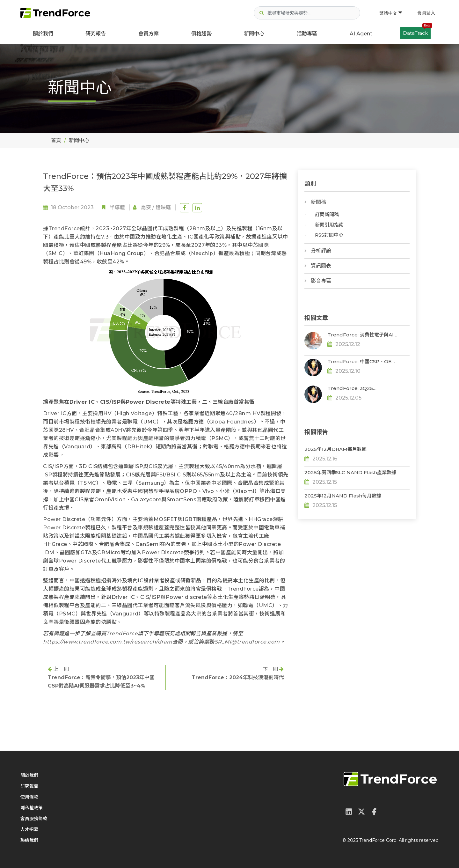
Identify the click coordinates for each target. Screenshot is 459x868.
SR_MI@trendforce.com (247, 642)
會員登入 (426, 13)
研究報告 (96, 34)
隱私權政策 (32, 808)
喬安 (146, 207)
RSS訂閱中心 (329, 235)
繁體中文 (391, 13)
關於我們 (43, 34)
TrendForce (64, 228)
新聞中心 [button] (254, 34)
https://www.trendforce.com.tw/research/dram (108, 642)
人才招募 (29, 829)
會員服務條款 (34, 819)
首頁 (56, 140)
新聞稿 (318, 202)
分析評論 (321, 251)
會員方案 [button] (149, 34)
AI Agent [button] (361, 34)
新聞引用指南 (329, 225)
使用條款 (29, 797)
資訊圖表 (321, 266)
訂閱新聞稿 (327, 214)
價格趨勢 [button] (201, 34)
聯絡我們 (29, 840)
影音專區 (321, 281)
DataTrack (417, 32)
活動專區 (307, 34)
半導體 (117, 207)
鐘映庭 (163, 207)
